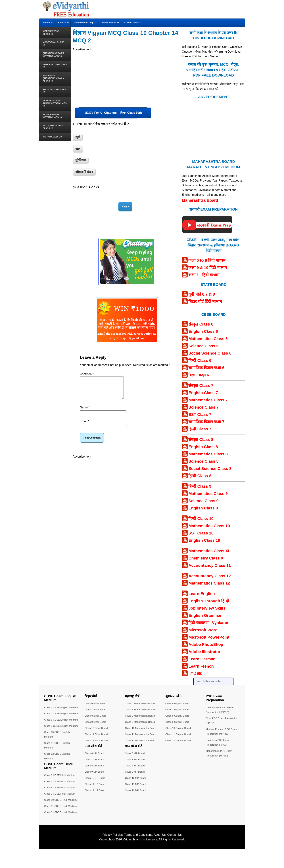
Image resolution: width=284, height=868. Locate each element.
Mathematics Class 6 (208, 339)
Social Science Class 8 (210, 469)
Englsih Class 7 (203, 393)
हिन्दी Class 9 (200, 486)
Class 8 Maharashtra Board (140, 716)
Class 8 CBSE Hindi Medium (60, 806)
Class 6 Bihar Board (96, 703)
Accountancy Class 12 (210, 576)
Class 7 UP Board (95, 759)
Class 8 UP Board (95, 766)
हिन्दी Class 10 (201, 519)
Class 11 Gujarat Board (179, 734)
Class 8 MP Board (135, 766)
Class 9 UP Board (95, 772)
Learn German (202, 659)
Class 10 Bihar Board (97, 728)
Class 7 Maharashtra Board (140, 709)
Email (84, 426)
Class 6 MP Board (135, 753)
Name (85, 412)
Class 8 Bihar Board (96, 716)
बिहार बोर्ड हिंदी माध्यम (205, 302)
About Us (160, 854)
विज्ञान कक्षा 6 (199, 375)
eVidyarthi (129, 858)
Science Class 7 (203, 407)
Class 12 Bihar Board (97, 740)
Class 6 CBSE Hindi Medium (60, 794)
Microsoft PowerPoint (209, 637)
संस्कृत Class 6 (201, 324)
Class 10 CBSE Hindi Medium (61, 819)
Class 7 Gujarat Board (178, 709)
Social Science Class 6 (210, 353)
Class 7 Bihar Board (96, 709)
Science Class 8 (203, 461)
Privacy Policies (112, 854)
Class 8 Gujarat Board (178, 716)
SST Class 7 (200, 415)
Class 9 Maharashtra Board (140, 722)
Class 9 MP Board (135, 772)
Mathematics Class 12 (209, 583)
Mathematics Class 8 (208, 454)
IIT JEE (195, 673)
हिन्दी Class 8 (200, 476)
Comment (87, 374)
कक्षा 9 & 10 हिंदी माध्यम (207, 268)
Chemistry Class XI (206, 558)
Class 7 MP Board (135, 759)
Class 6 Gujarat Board (178, 703)
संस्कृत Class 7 (201, 385)
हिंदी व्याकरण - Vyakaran (209, 623)
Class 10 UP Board (95, 778)
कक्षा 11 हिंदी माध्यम (204, 275)
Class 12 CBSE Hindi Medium (61, 831)
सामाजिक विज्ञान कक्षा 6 (206, 368)
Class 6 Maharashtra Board (140, 703)
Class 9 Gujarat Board (178, 722)
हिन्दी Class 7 (200, 429)
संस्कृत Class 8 (201, 440)
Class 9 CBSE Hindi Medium (60, 813)
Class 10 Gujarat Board (179, 728)
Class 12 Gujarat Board (179, 740)
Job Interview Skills (207, 608)
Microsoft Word (203, 630)
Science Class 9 (203, 501)
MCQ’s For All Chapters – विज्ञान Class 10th (113, 113)
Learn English (201, 594)
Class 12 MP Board (136, 790)
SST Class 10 (201, 533)
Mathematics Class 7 (208, 400)
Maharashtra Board (200, 200)
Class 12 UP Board (95, 790)
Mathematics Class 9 (208, 494)
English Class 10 (204, 540)
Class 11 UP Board (95, 784)
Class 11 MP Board (136, 784)
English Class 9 (203, 508)
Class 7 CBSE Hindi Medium (60, 800)
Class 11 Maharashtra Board (141, 734)
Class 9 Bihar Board (96, 722)
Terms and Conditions (138, 854)
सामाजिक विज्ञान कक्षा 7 (206, 422)
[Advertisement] (127, 77)
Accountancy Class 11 (210, 565)
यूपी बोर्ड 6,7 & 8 (202, 294)
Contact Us (174, 854)
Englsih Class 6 (203, 331)
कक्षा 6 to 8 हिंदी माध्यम (207, 260)
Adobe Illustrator (204, 652)
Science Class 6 (203, 346)
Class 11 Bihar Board (97, 734)
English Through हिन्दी (209, 601)
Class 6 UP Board (95, 753)
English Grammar (205, 615)
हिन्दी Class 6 (200, 360)
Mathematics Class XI (209, 551)
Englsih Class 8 (203, 447)
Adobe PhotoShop (206, 644)
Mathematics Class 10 (209, 526)
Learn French (201, 666)
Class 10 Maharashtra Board (141, 728)
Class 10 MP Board (136, 778)
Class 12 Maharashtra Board (141, 740)
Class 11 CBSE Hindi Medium (61, 825)
